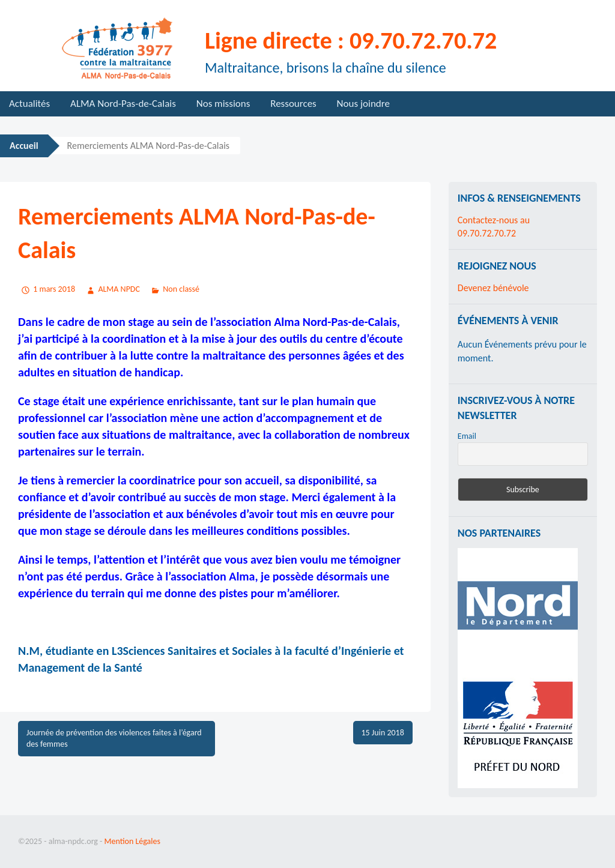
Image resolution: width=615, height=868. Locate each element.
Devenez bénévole (493, 288)
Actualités (29, 104)
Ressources (293, 104)
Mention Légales (132, 841)
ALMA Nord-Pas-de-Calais (123, 104)
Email (467, 436)
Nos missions (223, 104)
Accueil (24, 146)
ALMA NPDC (119, 289)
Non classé (181, 289)
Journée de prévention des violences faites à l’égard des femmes (114, 739)
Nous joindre (363, 104)
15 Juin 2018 (383, 733)
